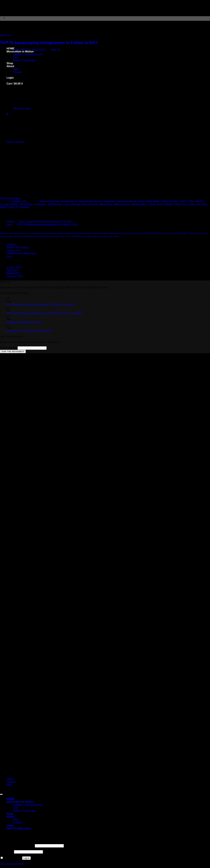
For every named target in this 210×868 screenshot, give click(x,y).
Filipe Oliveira (196, 201)
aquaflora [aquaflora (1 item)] (60, 233)
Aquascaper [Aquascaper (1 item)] (99, 233)
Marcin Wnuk (90, 204)
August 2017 (14, 267)
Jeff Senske (55, 204)
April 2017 (12, 270)
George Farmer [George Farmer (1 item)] (164, 233)
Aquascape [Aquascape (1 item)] (89, 233)
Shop (10, 814)
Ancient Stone (69, 201)
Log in (26, 858)
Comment (23, 207)
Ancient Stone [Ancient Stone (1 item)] (25, 233)
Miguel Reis (106, 204)
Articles (3, 35)
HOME (10, 799)
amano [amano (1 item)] (16, 233)
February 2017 (15, 276)
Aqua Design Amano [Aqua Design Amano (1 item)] (39, 233)
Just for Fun (13, 250)
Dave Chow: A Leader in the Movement (29, 331)
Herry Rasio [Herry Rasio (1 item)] (175, 233)
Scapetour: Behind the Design (24, 322)
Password (7, 852)
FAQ (9, 785)
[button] (19, 828)
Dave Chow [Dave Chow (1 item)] (130, 233)
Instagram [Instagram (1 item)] (184, 233)
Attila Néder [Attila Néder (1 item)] (108, 233)
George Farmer (9, 204)
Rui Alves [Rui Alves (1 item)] (95, 236)
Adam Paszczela (49, 201)
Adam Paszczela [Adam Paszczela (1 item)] (6, 233)
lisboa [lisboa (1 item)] (201, 233)
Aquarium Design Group (131, 201)
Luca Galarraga (72, 204)
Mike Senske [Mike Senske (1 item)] (34, 236)
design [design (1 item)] (138, 233)
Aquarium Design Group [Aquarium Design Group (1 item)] (74, 233)
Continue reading (12, 198)
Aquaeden (110, 201)
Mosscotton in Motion (20, 802)
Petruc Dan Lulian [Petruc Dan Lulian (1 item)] (84, 236)
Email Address (9, 348)
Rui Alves (202, 204)
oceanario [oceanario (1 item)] (56, 236)
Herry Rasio (26, 204)
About (10, 779)
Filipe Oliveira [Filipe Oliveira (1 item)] (152, 233)
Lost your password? (12, 864)
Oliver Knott (156, 204)
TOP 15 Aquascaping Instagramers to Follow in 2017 (49, 43)
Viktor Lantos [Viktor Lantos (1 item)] (113, 236)
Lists (9, 35)
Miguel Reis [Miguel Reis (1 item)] (24, 236)
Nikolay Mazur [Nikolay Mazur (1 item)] (46, 236)
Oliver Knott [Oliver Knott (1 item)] (65, 236)
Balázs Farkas (170, 201)
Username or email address (17, 846)
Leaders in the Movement (21, 253)
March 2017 (14, 273)
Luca (9, 225)
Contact (11, 782)
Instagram (40, 204)
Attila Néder (153, 201)
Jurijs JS (55, 50)
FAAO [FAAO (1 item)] (144, 233)
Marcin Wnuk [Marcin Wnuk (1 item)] (14, 236)
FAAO (183, 201)
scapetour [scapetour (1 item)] (103, 236)
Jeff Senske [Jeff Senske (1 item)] (194, 233)
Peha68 (168, 204)
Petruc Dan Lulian (185, 204)
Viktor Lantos (8, 207)
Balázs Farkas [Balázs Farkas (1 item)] (119, 233)
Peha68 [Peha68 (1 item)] (73, 236)
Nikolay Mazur (139, 204)
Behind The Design (18, 247)
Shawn (11, 222)
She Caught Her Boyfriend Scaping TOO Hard (46, 222)
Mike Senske (122, 204)
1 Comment (68, 304)
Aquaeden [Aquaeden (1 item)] (52, 233)
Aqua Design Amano (90, 201)
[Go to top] (1, 794)
